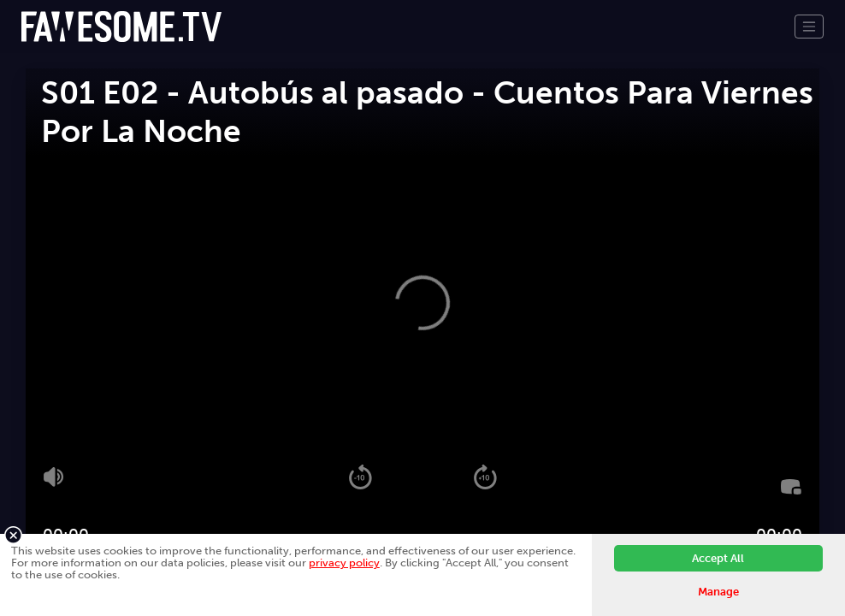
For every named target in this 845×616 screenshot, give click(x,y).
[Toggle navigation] (809, 27)
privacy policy (344, 563)
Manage (718, 592)
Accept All (718, 558)
